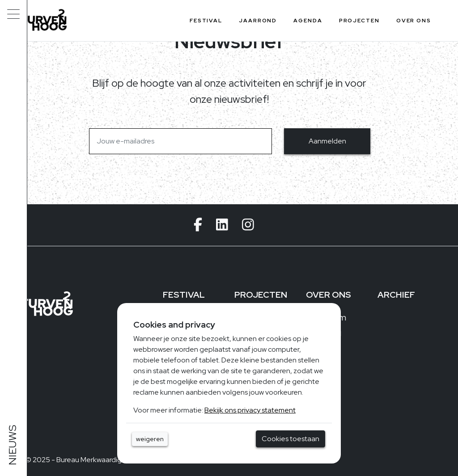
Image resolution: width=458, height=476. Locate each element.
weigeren (150, 439)
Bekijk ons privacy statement (250, 410)
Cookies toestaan (290, 439)
